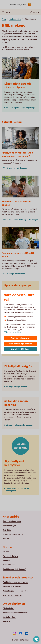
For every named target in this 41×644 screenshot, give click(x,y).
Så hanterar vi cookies (12, 332)
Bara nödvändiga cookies (21, 344)
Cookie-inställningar (20, 349)
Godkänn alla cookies (21, 338)
